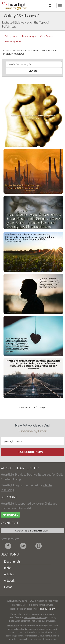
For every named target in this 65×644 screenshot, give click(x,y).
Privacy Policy (47, 609)
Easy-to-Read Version (35, 617)
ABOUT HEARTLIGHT (20, 468)
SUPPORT (9, 497)
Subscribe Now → (33, 452)
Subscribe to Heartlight (33, 531)
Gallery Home (11, 36)
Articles (9, 574)
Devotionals (12, 562)
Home (8, 587)
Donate (10, 515)
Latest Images (29, 36)
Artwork (9, 580)
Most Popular (47, 36)
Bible (7, 568)
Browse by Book (13, 42)
